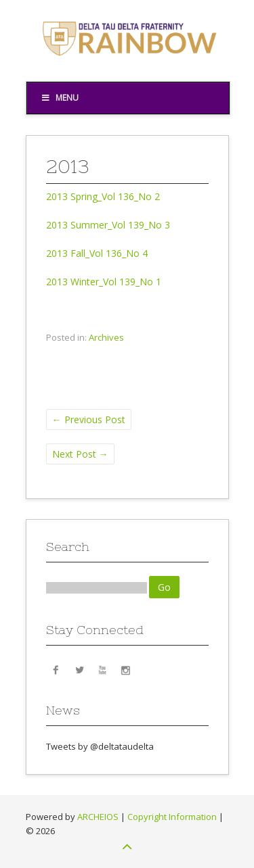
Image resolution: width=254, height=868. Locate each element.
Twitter (79, 669)
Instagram (125, 669)
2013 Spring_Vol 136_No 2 (103, 196)
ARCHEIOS (98, 817)
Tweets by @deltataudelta (100, 746)
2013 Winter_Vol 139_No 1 (104, 282)
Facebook (56, 669)
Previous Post (89, 419)
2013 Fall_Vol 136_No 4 (97, 253)
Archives (106, 337)
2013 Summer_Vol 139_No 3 (108, 225)
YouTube (102, 669)
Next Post (80, 454)
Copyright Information (172, 817)
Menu (60, 98)
